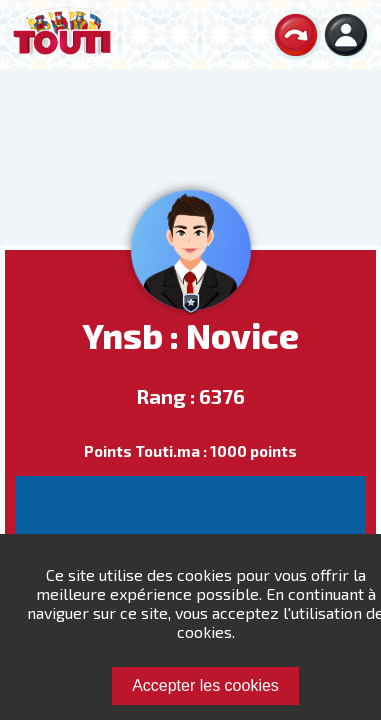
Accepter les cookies (205, 685)
